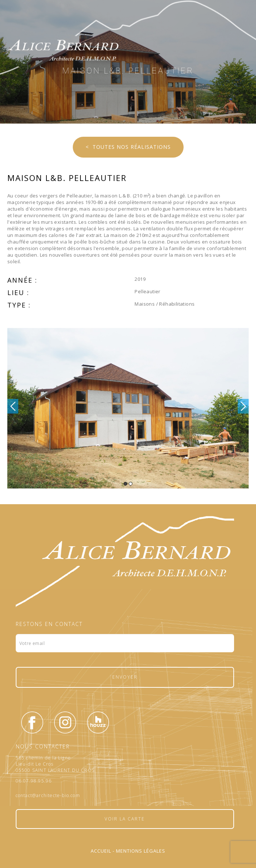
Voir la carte (125, 819)
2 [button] (131, 484)
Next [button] (243, 406)
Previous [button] (13, 406)
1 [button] (125, 484)
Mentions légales (141, 851)
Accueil (101, 851)
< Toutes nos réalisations (128, 147)
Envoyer (125, 677)
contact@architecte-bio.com (48, 796)
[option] (128, 408)
